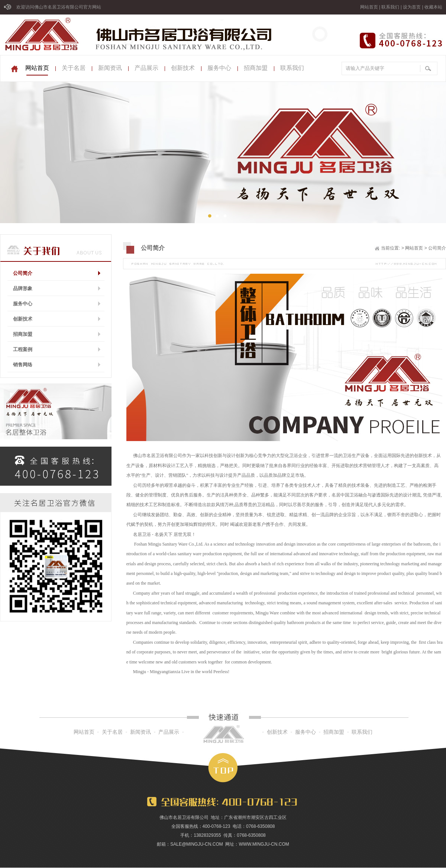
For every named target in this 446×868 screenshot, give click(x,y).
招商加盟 (256, 68)
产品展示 (146, 68)
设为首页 (412, 7)
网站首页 (369, 7)
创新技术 (183, 68)
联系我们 (390, 7)
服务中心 (219, 68)
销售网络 (23, 365)
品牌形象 (23, 288)
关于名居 (74, 68)
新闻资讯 (110, 68)
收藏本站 (433, 7)
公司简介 (23, 273)
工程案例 (23, 349)
